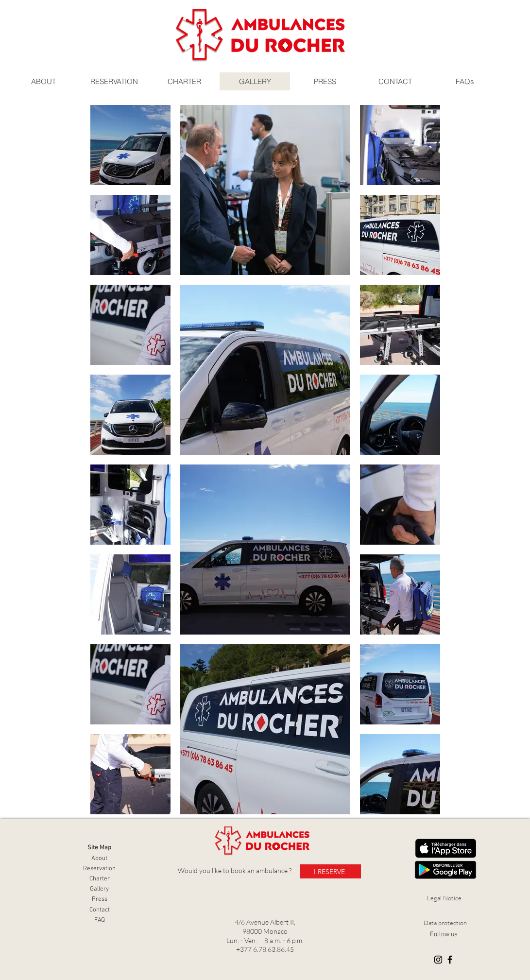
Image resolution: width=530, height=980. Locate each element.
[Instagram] (438, 960)
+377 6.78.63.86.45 (265, 949)
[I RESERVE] (331, 871)
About (99, 859)
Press (100, 899)
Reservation (99, 869)
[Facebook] (450, 960)
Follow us (444, 935)
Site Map (99, 848)
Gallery (99, 889)
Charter (100, 879)
